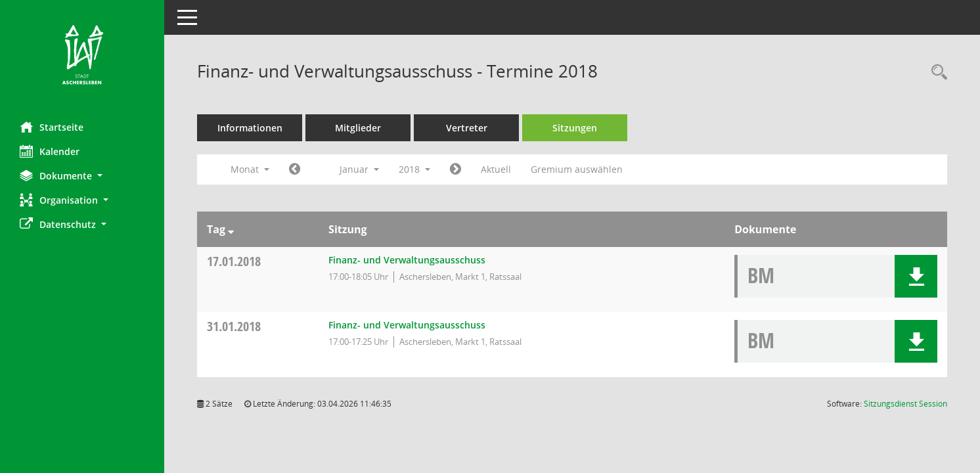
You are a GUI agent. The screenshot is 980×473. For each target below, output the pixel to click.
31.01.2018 (234, 326)
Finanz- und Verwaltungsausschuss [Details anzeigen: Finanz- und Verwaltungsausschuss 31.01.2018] (407, 325)
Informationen (250, 128)
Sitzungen (575, 128)
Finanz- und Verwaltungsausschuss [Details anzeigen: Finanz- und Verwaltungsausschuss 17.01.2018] (407, 260)
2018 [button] (414, 169)
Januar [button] (359, 169)
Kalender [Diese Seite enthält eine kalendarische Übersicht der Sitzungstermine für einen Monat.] (50, 151)
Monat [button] (250, 169)
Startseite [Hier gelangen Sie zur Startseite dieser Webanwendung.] (52, 127)
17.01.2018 (234, 261)
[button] (82, 176)
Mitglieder (358, 128)
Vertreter (467, 128)
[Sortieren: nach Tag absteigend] (231, 229)
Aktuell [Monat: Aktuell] (496, 169)
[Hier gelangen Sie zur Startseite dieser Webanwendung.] (82, 56)
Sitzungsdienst (905, 404)
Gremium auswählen (577, 169)
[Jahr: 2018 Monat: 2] (456, 169)
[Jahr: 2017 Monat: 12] (295, 169)
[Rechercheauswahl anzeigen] (936, 73)
